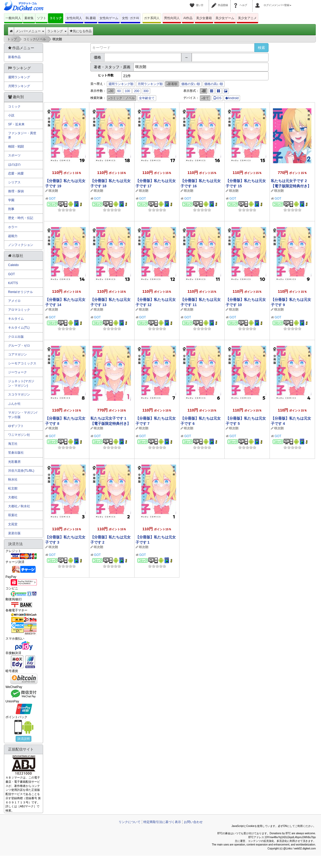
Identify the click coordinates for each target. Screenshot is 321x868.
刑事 (11, 209)
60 (119, 91)
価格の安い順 (191, 84)
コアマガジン (17, 354)
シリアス (14, 182)
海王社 (13, 444)
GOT (52, 199)
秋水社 (13, 480)
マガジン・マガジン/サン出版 (23, 415)
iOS (217, 98)
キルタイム (16, 319)
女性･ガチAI (130, 18)
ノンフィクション (21, 245)
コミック (56, 18)
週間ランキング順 (121, 84)
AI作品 (188, 18)
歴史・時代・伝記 (21, 218)
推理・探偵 (16, 191)
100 (127, 91)
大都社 (13, 497)
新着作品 (14, 57)
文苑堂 (13, 524)
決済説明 (24, 739)
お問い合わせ (193, 822)
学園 (11, 200)
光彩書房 (14, 462)
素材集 (29, 18)
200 (137, 91)
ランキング (57, 31)
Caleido (13, 265)
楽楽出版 (14, 533)
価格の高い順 (214, 84)
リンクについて (130, 822)
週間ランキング (19, 77)
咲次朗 (53, 191)
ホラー (13, 227)
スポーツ (14, 155)
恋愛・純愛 (16, 173)
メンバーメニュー (30, 31)
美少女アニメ (247, 18)
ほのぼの (14, 165)
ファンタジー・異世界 (22, 135)
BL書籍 (91, 18)
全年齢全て (147, 98)
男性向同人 (172, 18)
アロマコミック (19, 310)
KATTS (13, 283)
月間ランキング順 (150, 84)
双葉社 (13, 515)
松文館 (13, 488)
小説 (11, 115)
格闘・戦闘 (16, 146)
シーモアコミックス (22, 363)
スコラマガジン (19, 394)
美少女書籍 (204, 18)
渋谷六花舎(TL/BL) (21, 471)
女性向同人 (74, 18)
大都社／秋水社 (19, 506)
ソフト (42, 18)
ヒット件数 (106, 75)
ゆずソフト (16, 426)
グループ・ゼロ (19, 346)
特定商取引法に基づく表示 (162, 822)
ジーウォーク (17, 372)
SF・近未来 (16, 124)
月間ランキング (19, 86)
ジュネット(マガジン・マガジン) (21, 383)
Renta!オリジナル (21, 292)
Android (232, 98)
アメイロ (14, 301)
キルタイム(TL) (19, 328)
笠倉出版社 (16, 453)
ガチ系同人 (152, 18)
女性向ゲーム (109, 18)
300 (146, 91)
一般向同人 (13, 18)
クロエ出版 (16, 337)
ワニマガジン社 (19, 435)
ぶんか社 (14, 404)
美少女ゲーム (225, 18)
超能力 (13, 236)
